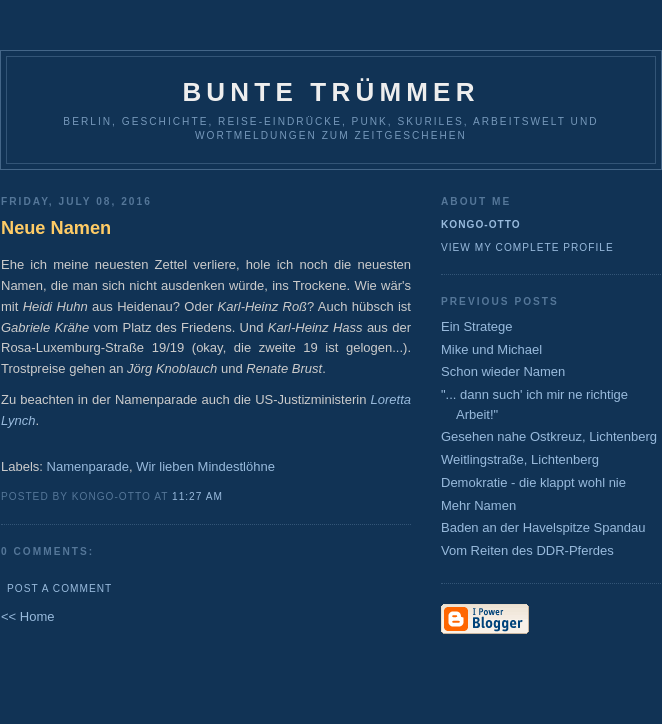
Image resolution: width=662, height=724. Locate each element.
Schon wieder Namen (503, 371)
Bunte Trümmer (330, 92)
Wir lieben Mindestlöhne (205, 466)
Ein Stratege (477, 326)
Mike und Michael (491, 349)
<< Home (27, 616)
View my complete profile (527, 247)
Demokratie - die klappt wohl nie (533, 482)
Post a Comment (59, 588)
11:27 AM (197, 496)
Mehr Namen (478, 505)
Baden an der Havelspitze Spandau (543, 527)
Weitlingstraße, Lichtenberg (520, 459)
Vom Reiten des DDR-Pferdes (527, 550)
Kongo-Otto (481, 224)
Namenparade (88, 466)
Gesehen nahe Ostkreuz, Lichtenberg (549, 436)
